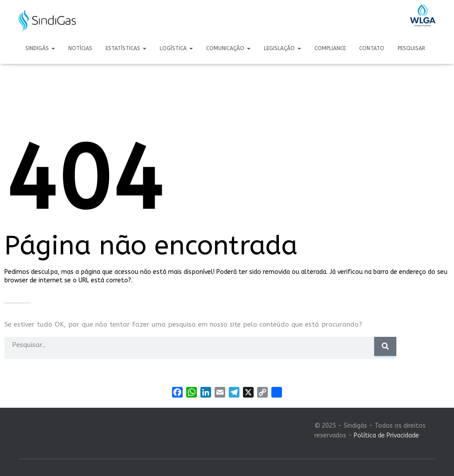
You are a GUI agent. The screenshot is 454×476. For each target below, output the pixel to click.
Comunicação (228, 48)
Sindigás (40, 48)
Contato (372, 48)
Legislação (282, 48)
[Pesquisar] (385, 346)
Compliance (330, 48)
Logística (176, 48)
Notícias (80, 48)
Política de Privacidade (386, 435)
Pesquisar (411, 48)
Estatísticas (126, 48)
